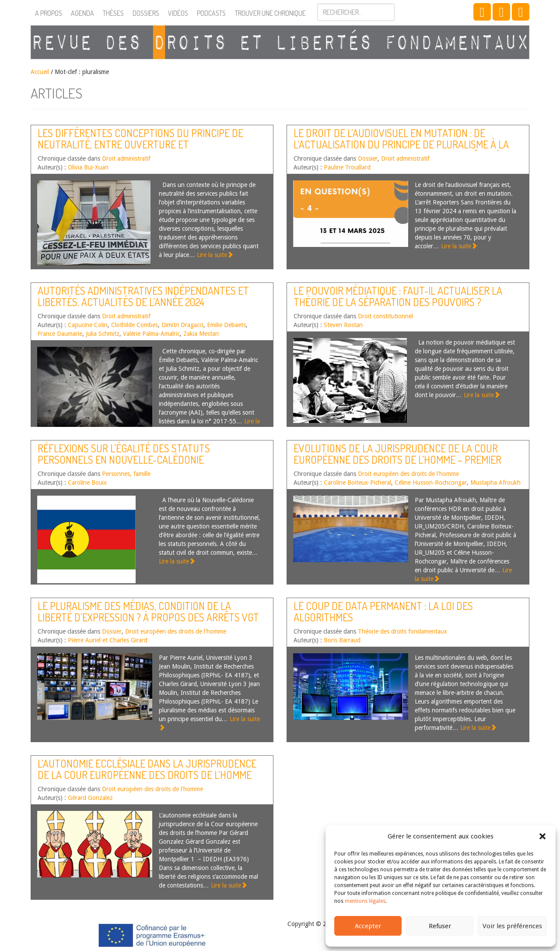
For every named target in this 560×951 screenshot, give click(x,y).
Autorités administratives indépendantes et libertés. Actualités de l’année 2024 (143, 296)
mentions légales (365, 901)
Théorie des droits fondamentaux (402, 631)
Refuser (440, 926)
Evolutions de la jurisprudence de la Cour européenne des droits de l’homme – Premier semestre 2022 (397, 460)
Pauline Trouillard (347, 167)
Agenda (82, 13)
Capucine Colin (88, 325)
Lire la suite (215, 255)
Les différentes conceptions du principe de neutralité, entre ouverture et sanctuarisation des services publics (140, 144)
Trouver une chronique (270, 13)
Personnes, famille (126, 474)
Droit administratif (126, 158)
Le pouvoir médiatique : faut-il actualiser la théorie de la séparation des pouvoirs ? (398, 296)
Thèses (113, 13)
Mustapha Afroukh (495, 483)
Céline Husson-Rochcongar (431, 483)
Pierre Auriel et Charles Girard (108, 640)
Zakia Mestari (201, 334)
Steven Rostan (343, 325)
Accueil (40, 72)
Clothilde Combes (135, 325)
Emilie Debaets (226, 325)
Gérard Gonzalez (90, 798)
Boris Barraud (342, 640)
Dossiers (146, 13)
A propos (49, 13)
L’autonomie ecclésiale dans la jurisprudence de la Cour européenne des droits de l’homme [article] (147, 775)
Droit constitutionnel (385, 316)
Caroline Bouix (87, 483)
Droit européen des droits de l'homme (408, 474)
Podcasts (211, 13)
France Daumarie (60, 334)
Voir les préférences (512, 926)
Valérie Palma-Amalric (151, 334)
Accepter (368, 926)
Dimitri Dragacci (182, 325)
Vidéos (178, 13)
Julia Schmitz (103, 334)
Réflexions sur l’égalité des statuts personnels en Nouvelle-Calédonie (124, 454)
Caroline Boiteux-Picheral (357, 483)
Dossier (368, 158)
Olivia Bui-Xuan (88, 167)
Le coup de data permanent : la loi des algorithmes (383, 611)
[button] (542, 836)
